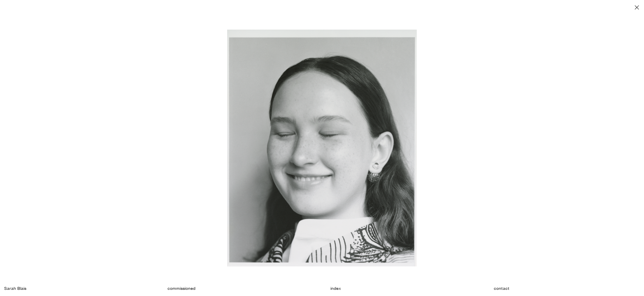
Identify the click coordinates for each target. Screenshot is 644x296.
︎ (637, 8)
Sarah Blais (15, 288)
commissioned (181, 288)
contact (502, 288)
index (336, 288)
